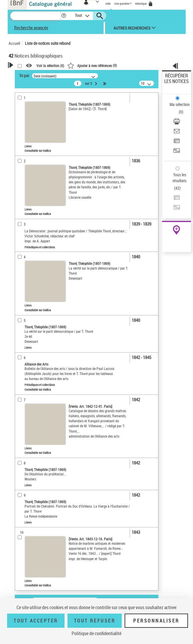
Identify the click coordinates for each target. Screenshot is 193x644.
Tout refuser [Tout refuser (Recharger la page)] (95, 621)
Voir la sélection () (50, 66)
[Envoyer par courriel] (177, 133)
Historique (141, 4)
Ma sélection (180, 104)
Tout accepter (36, 621)
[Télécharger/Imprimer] (177, 123)
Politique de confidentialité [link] (96, 633)
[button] (64, 16)
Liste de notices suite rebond (48, 43)
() (92, 65)
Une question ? (123, 4)
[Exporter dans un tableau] (177, 143)
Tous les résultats (180, 178)
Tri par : (25, 75)
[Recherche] (36, 16)
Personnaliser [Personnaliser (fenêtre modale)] (156, 621)
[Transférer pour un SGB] (177, 153)
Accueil (14, 43)
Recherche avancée (31, 27)
